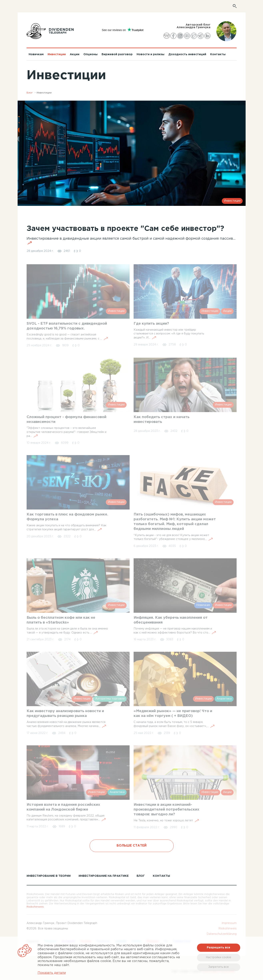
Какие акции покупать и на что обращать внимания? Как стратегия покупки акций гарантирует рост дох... (66, 528)
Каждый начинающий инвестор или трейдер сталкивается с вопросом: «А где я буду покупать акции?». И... (169, 334)
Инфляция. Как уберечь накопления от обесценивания (171, 620)
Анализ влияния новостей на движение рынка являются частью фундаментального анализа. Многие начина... (66, 724)
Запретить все (218, 967)
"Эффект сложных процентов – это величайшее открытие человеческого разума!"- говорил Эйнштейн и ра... (66, 432)
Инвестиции (57, 54)
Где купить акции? (151, 324)
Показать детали (52, 973)
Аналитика (224, 699)
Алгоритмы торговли (110, 699)
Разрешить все (218, 948)
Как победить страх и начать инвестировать (161, 419)
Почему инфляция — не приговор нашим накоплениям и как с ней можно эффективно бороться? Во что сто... (175, 631)
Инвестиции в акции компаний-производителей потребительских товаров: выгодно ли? (166, 810)
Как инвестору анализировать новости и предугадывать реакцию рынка (65, 714)
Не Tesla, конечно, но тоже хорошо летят (166, 821)
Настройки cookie (218, 957)
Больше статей (132, 846)
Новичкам (36, 54)
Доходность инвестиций (187, 54)
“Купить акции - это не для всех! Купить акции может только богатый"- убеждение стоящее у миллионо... (173, 537)
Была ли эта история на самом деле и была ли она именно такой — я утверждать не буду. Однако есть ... (67, 631)
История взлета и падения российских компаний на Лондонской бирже (63, 807)
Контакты (218, 54)
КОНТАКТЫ (161, 876)
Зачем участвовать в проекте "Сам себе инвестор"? (125, 229)
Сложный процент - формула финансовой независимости (66, 419)
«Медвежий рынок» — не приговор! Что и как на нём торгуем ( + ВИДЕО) (173, 714)
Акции (75, 54)
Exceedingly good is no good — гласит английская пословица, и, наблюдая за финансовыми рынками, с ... (67, 337)
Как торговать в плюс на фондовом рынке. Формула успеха (67, 517)
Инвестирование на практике (104, 876)
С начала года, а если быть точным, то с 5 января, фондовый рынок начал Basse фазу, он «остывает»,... (174, 724)
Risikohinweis (35, 907)
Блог (30, 93)
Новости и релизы (150, 54)
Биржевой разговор (117, 54)
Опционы (90, 54)
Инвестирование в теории (49, 876)
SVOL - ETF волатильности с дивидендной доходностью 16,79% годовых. (67, 326)
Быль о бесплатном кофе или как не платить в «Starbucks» (61, 620)
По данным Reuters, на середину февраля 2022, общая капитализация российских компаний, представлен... (66, 818)
